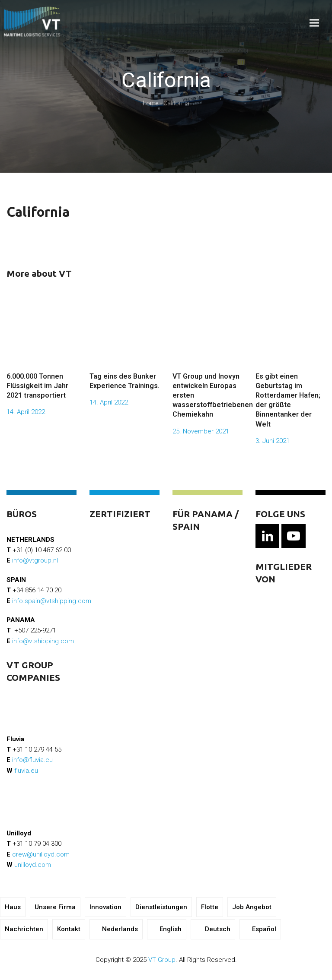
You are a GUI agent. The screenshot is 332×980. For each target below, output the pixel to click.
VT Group (162, 960)
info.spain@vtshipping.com (52, 601)
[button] (314, 23)
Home (150, 103)
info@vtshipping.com (43, 641)
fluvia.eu (26, 771)
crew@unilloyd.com (41, 854)
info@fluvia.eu (32, 760)
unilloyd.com (33, 865)
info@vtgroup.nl (35, 560)
